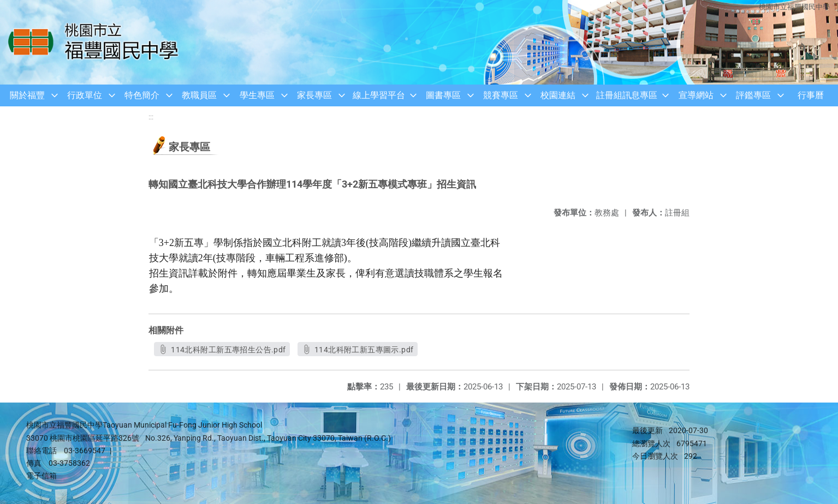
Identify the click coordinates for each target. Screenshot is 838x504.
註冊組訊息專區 (627, 95)
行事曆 (811, 95)
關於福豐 (27, 95)
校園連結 (558, 95)
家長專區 (314, 95)
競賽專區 (501, 95)
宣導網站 (696, 95)
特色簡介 (142, 95)
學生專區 (257, 95)
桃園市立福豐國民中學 (794, 7)
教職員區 (199, 95)
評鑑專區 (753, 95)
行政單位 (85, 95)
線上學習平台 (379, 95)
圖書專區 (443, 95)
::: (151, 117)
